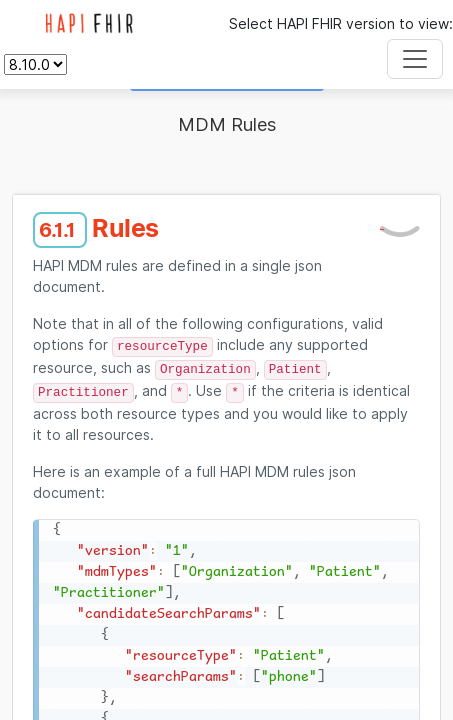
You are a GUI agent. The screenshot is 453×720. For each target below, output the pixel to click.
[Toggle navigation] (415, 59)
